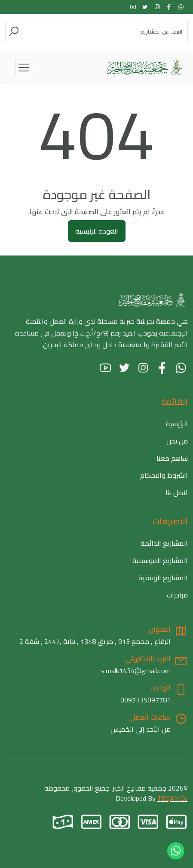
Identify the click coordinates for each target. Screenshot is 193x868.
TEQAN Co (173, 798)
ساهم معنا (172, 458)
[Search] (104, 31)
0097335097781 (146, 700)
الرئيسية (177, 424)
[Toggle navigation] (24, 68)
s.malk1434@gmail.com (136, 671)
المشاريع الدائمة (164, 543)
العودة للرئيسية (97, 231)
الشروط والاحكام (164, 475)
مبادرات (177, 595)
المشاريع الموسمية (160, 560)
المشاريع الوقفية (163, 578)
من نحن (177, 441)
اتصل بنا (177, 492)
